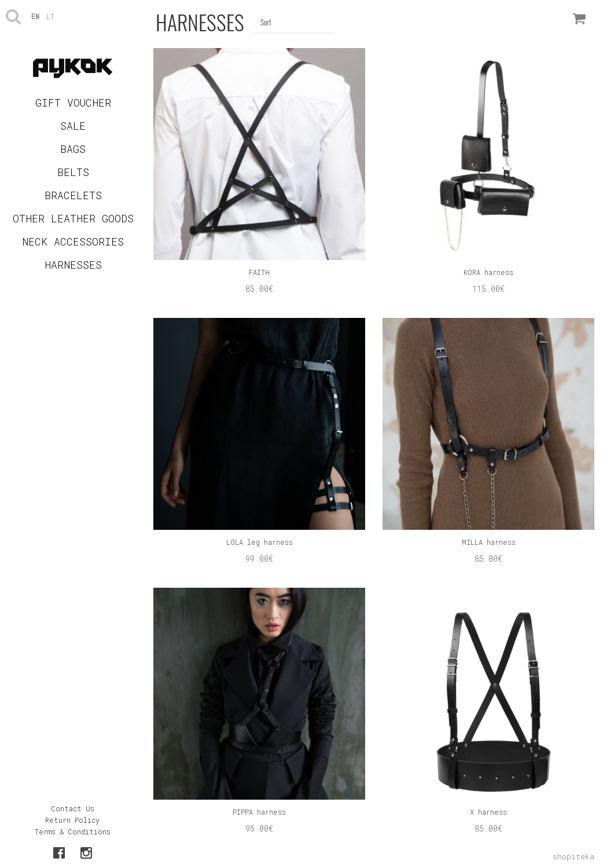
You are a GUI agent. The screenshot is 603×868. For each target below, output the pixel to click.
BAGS (73, 149)
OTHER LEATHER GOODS (73, 218)
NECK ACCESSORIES (73, 241)
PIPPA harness (259, 812)
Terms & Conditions (73, 832)
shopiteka (573, 856)
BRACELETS (73, 195)
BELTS (73, 172)
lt (50, 16)
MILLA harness (489, 542)
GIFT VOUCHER (73, 102)
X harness (488, 812)
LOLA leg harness (260, 542)
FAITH (259, 272)
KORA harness (488, 272)
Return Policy (72, 820)
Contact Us (73, 808)
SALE (73, 126)
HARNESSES (73, 265)
